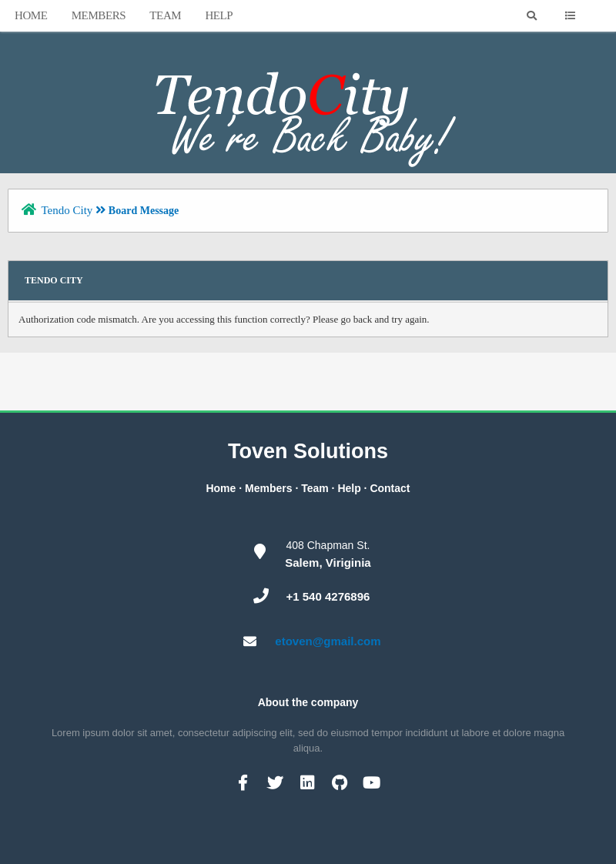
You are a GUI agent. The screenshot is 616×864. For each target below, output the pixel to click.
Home (31, 15)
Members (99, 15)
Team (165, 15)
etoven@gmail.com (328, 641)
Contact (390, 488)
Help (219, 15)
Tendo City (67, 210)
